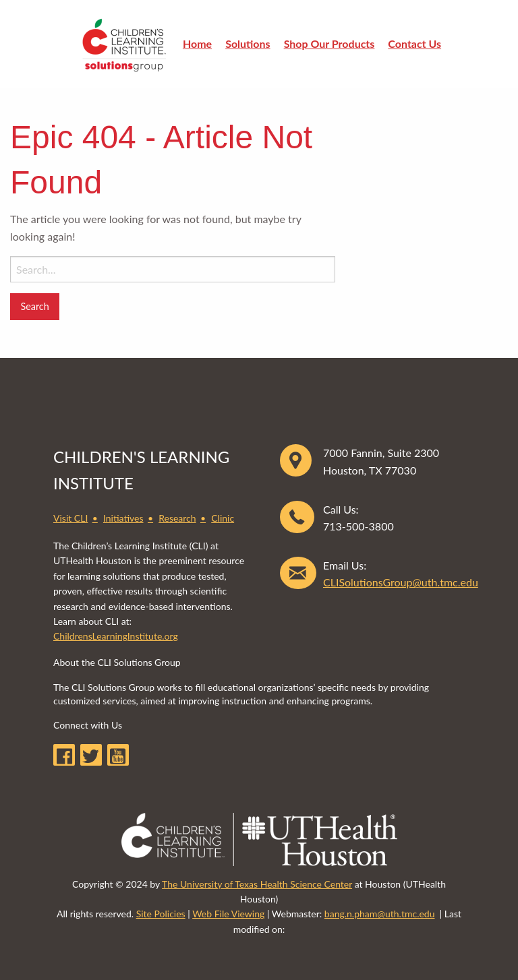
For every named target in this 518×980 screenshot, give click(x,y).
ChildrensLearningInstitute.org (116, 636)
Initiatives (123, 518)
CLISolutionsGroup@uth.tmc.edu (401, 582)
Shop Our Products (329, 43)
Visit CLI (70, 518)
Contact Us (414, 43)
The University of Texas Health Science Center (257, 884)
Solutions (248, 43)
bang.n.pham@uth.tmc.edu (380, 914)
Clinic (223, 518)
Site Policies (161, 914)
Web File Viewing (228, 914)
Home (197, 43)
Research (177, 518)
